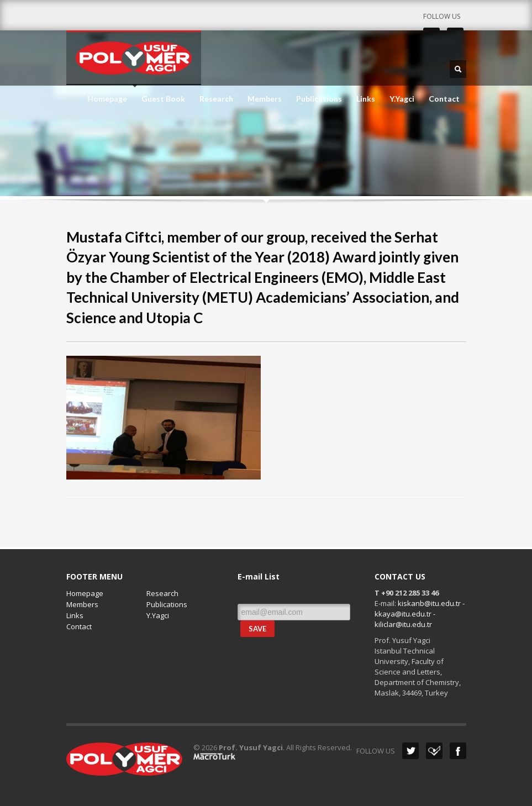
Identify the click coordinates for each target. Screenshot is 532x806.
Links (366, 99)
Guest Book (163, 99)
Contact (444, 99)
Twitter (410, 751)
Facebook (458, 751)
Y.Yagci (402, 99)
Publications (316, 99)
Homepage (107, 99)
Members (261, 99)
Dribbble (434, 751)
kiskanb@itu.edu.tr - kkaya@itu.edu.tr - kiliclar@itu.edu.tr (420, 614)
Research (216, 99)
